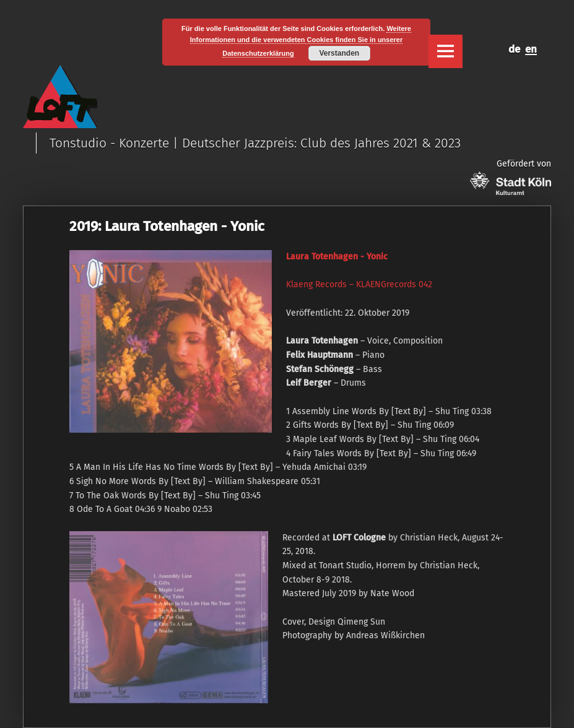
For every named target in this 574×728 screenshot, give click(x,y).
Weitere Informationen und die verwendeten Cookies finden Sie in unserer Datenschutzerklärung (301, 41)
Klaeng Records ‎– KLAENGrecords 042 (359, 284)
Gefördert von (511, 177)
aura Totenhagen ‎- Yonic (339, 257)
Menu (445, 51)
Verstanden (339, 53)
